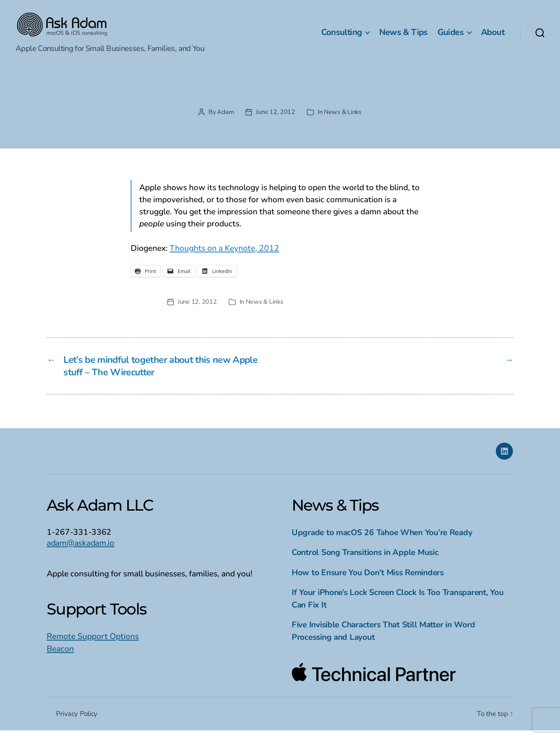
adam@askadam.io (80, 549)
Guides (451, 35)
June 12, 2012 (276, 119)
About (493, 35)
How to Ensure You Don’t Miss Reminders (368, 579)
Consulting (342, 35)
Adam (225, 119)
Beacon (60, 655)
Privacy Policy (77, 720)
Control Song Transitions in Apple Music (365, 559)
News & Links (343, 119)
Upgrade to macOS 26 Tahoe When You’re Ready (382, 539)
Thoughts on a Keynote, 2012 (224, 254)
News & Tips (403, 35)
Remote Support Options (93, 643)
